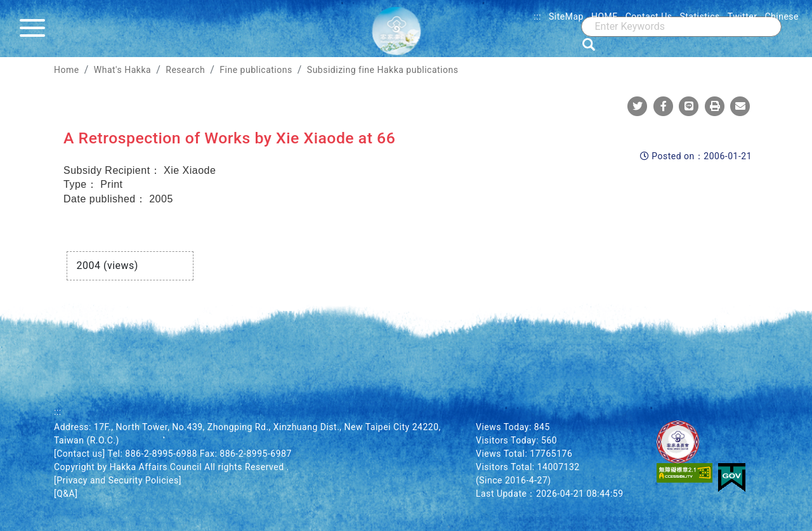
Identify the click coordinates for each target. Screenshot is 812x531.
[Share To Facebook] (664, 106)
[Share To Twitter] (638, 106)
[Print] (715, 106)
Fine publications (256, 70)
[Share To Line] (689, 106)
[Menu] (36, 29)
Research (185, 70)
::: (537, 16)
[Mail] (740, 106)
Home (67, 70)
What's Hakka (122, 70)
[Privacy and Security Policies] (118, 480)
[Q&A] (66, 494)
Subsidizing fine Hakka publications (383, 70)
